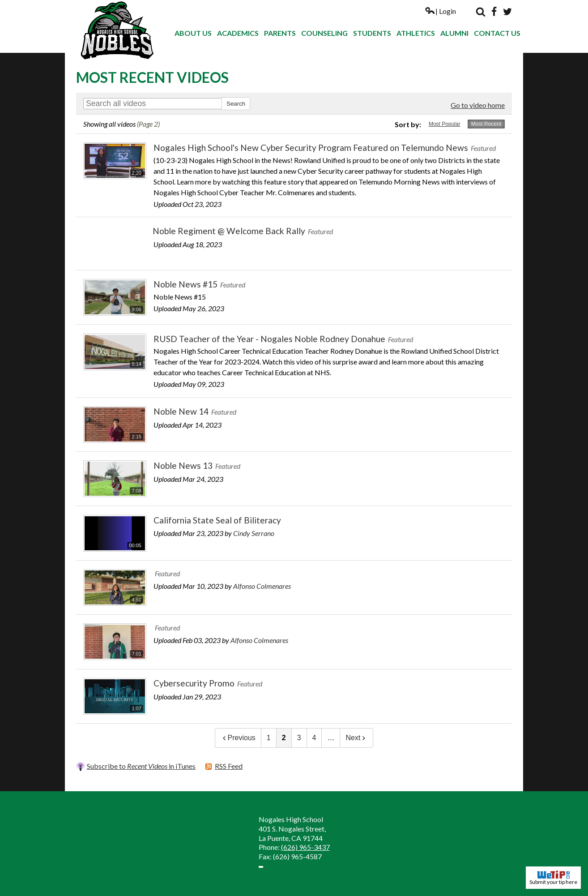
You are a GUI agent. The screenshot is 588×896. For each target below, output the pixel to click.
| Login (440, 11)
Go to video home (478, 105)
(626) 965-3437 (305, 847)
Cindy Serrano (254, 533)
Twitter (507, 12)
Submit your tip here (553, 878)
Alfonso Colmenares (262, 586)
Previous (238, 738)
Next (356, 738)
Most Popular (445, 124)
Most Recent (486, 124)
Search (481, 12)
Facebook (494, 12)
